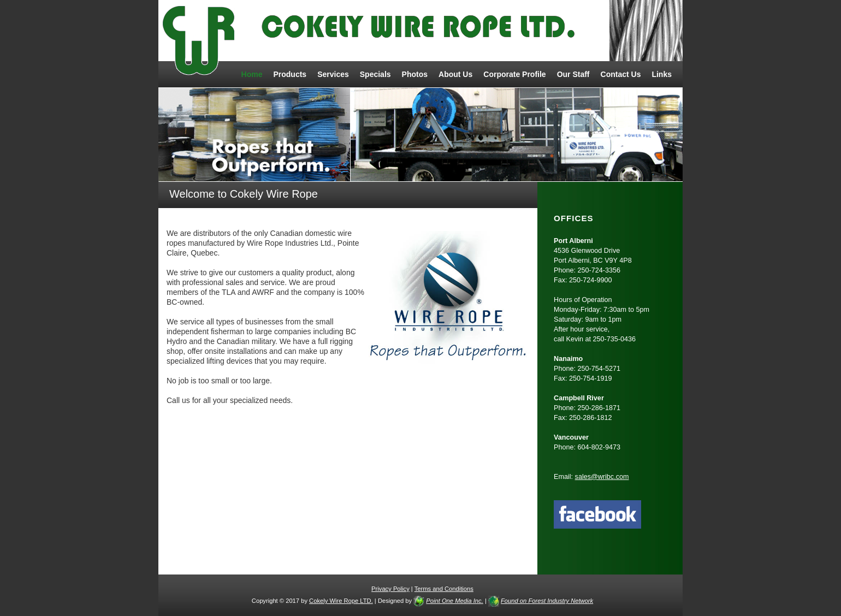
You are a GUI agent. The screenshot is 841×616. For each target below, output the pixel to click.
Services (333, 74)
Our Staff (573, 74)
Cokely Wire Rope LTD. (341, 601)
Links (662, 74)
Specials (375, 74)
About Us (455, 74)
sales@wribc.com (602, 477)
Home (252, 74)
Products (290, 74)
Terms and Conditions (444, 589)
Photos (415, 74)
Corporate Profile (514, 74)
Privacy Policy (390, 589)
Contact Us (621, 74)
